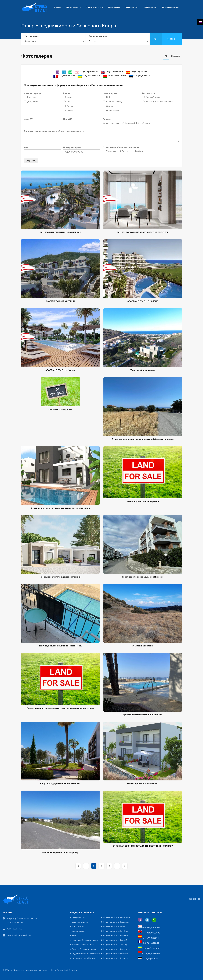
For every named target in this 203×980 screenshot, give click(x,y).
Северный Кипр (132, 7)
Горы (69, 102)
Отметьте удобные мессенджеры (121, 147)
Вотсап (126, 151)
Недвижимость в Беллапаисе (117, 917)
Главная (58, 7)
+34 (139, 72)
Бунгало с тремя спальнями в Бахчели (143, 715)
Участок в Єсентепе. (143, 646)
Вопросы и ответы (94, 7)
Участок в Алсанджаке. (143, 370)
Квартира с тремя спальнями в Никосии (143, 577)
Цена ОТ (28, 119)
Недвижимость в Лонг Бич (115, 931)
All (166, 56)
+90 (89, 72)
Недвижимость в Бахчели (84, 958)
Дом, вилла (33, 102)
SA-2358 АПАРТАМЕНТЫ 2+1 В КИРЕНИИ (60, 232)
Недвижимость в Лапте (114, 927)
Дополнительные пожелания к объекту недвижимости (54, 131)
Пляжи (70, 106)
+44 (114, 72)
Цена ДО (68, 119)
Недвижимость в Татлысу (115, 945)
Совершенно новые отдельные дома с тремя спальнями (60, 508)
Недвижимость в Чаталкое (116, 954)
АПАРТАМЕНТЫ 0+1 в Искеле (60, 370)
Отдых (110, 106)
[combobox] (53, 42)
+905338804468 (14, 929)
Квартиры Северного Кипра (85, 940)
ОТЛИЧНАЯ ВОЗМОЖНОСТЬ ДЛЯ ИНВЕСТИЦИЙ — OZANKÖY (143, 846)
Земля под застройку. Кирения (143, 501)
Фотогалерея (78, 927)
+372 (142, 76)
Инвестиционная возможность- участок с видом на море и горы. (60, 708)
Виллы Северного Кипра (83, 945)
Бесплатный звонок (171, 7)
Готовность (148, 93)
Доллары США (132, 123)
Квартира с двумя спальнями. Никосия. (60, 784)
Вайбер (139, 151)
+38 (91, 76)
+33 (67, 76)
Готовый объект (154, 97)
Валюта (107, 119)
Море (69, 97)
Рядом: (67, 93)
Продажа (175, 56)
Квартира (32, 97)
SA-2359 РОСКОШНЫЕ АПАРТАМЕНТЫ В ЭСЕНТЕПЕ (143, 232)
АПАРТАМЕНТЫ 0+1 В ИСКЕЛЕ (143, 301)
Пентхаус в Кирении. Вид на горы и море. (60, 646)
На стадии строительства (159, 102)
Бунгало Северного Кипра (84, 949)
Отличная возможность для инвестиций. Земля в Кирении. (143, 439)
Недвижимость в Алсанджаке (86, 954)
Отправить (31, 161)
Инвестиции (113, 111)
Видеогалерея (78, 931)
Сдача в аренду (114, 102)
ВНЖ (109, 97)
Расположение (31, 36)
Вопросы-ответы (80, 922)
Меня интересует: (34, 93)
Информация (150, 7)
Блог (74, 936)
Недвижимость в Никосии (115, 936)
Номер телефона (73, 147)
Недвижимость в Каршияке (116, 922)
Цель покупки (110, 93)
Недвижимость (73, 7)
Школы (70, 111)
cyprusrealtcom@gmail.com (19, 935)
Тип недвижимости (98, 36)
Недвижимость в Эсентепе (116, 958)
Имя (27, 147)
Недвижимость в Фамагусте (116, 949)
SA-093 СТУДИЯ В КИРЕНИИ (60, 301)
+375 (117, 76)
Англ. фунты (113, 123)
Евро (147, 123)
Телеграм (111, 151)
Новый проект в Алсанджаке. (143, 784)
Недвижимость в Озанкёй (115, 940)
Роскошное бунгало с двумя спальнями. (60, 577)
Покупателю (114, 7)
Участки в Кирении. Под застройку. (60, 852)
